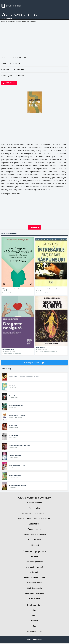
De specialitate (19, 69)
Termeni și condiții (34, 631)
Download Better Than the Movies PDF (34, 519)
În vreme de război (35, 503)
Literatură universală (34, 567)
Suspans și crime (34, 583)
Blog (34, 626)
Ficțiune (34, 556)
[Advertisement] (34, 41)
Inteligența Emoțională (35, 593)
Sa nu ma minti (34, 540)
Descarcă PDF (9, 83)
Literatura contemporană (35, 578)
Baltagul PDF (35, 524)
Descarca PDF (35, 227)
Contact (34, 621)
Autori (34, 616)
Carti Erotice (34, 599)
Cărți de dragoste (34, 588)
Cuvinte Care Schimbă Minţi (35, 534)
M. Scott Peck (15, 63)
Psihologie (20, 76)
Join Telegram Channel (34, 363)
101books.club (12, 6)
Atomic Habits (34, 508)
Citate (34, 610)
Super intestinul (35, 529)
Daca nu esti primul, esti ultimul (34, 513)
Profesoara (35, 545)
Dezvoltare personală (34, 562)
